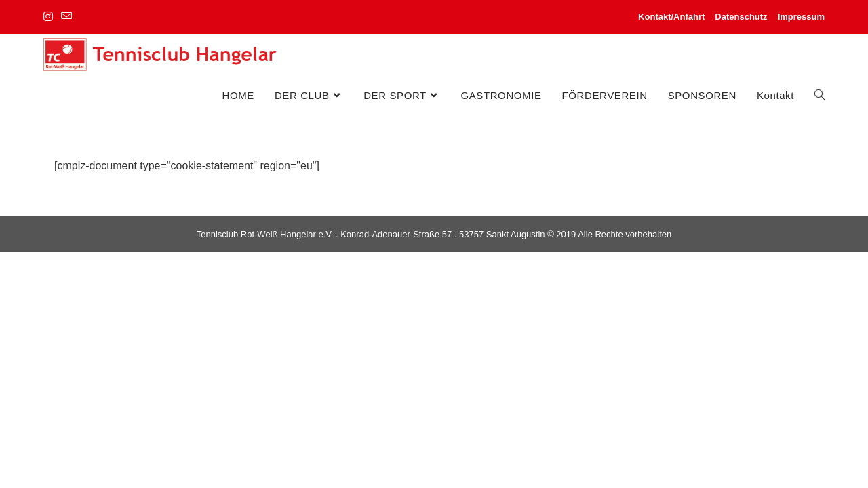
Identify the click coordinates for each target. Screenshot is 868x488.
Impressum (801, 17)
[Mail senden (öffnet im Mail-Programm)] (66, 17)
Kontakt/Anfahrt (671, 17)
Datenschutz (741, 17)
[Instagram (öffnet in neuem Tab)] (50, 17)
